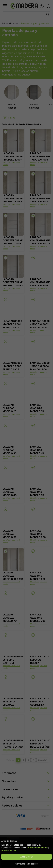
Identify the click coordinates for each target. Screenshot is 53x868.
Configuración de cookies (26, 864)
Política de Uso (9, 850)
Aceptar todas (26, 857)
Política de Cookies (38, 848)
